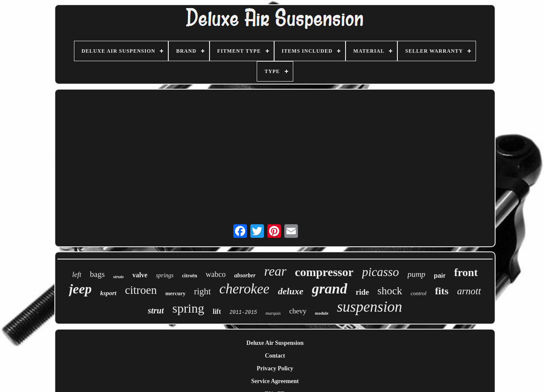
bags (97, 274)
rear (275, 271)
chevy (298, 311)
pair (440, 275)
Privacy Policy (275, 368)
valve (140, 275)
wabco (216, 274)
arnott (469, 291)
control (418, 293)
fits (442, 291)
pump (416, 274)
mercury (175, 293)
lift (217, 312)
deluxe (291, 291)
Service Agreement (275, 381)
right (202, 291)
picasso (381, 272)
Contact (275, 356)
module (322, 313)
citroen (141, 290)
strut (156, 310)
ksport (108, 293)
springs (165, 275)
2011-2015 (243, 313)
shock (390, 291)
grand (330, 289)
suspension (370, 307)
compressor (324, 272)
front (466, 272)
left (77, 275)
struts (118, 276)
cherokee (244, 289)
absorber (245, 275)
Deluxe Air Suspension (275, 343)
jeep (80, 289)
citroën (190, 276)
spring (188, 308)
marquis (273, 313)
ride (362, 292)
